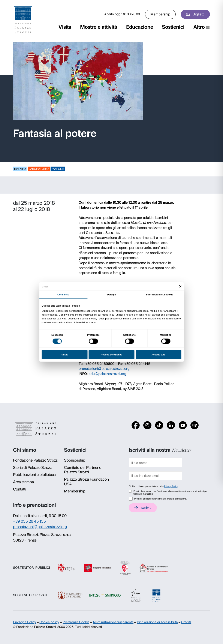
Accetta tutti (158, 355)
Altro (199, 27)
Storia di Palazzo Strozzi (33, 468)
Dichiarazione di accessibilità (157, 622)
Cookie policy (49, 622)
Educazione (140, 27)
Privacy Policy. (171, 486)
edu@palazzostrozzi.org (108, 374)
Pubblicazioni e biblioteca (34, 475)
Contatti (20, 489)
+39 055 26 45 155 (29, 521)
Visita (65, 27)
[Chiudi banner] (180, 287)
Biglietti (199, 14)
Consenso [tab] (63, 295)
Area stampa (23, 482)
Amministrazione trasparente (113, 622)
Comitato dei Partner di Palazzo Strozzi (83, 470)
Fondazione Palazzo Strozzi (36, 460)
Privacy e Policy (25, 622)
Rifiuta (65, 355)
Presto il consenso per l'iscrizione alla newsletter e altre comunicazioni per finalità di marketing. (171, 493)
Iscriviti (146, 507)
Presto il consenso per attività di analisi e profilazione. (160, 499)
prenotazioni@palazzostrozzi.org (104, 369)
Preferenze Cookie (76, 622)
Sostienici (173, 27)
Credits (186, 622)
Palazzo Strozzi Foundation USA (86, 482)
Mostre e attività (99, 27)
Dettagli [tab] (112, 295)
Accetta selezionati (111, 355)
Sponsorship (75, 460)
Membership (160, 14)
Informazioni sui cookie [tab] (160, 295)
